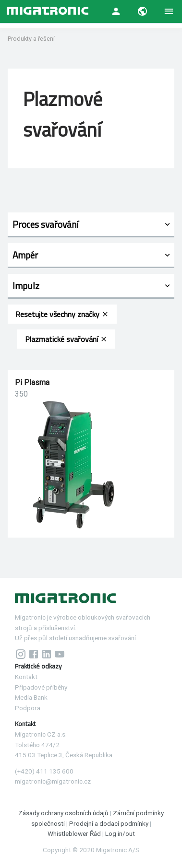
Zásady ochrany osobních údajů (64, 813)
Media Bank (31, 697)
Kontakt (26, 677)
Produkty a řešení (31, 39)
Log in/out (120, 833)
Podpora (28, 708)
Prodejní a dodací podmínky (109, 823)
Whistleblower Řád (74, 833)
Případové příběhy (41, 687)
